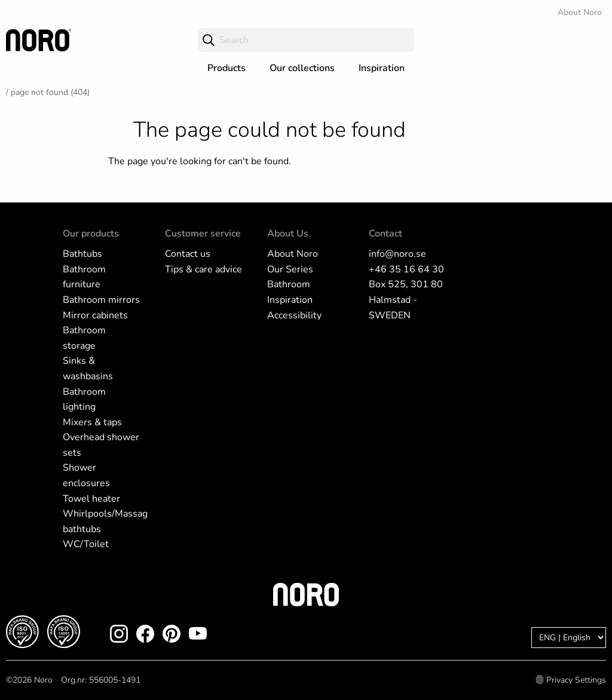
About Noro (580, 12)
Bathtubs (82, 254)
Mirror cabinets (95, 315)
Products (227, 68)
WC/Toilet (86, 544)
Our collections (302, 68)
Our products (91, 234)
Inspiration (382, 68)
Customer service (203, 234)
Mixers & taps (92, 422)
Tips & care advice (204, 269)
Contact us (188, 254)
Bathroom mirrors (101, 300)
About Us (288, 234)
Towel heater (91, 499)
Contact (385, 234)
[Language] (569, 638)
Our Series (290, 269)
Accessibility (294, 315)
